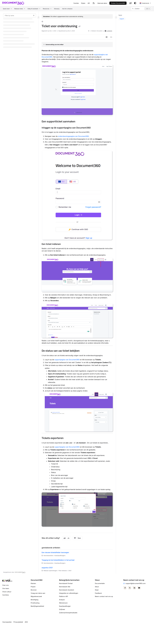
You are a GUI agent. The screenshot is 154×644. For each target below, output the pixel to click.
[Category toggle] (38, 17)
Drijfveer (62, 609)
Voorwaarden (7, 622)
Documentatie (100, 583)
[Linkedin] (134, 588)
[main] (77, 293)
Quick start (6, 9)
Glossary (57, 9)
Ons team (6, 588)
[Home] (42, 21)
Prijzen (33, 587)
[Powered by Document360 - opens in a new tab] (14, 572)
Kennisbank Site (65, 587)
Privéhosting (35, 603)
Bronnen (34, 590)
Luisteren (108, 31)
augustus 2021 (47, 568)
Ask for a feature (67, 9)
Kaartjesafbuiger (65, 606)
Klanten (33, 583)
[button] (141, 9)
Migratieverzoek (36, 596)
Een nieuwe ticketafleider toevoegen (55, 552)
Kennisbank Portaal (66, 583)
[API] (89, 3)
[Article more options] (111, 37)
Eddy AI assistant (33, 9)
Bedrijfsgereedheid (37, 606)
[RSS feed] (94, 3)
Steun (97, 587)
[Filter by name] (20, 15)
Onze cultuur (7, 592)
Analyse (62, 600)
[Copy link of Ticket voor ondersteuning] (80, 26)
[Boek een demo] (102, 3)
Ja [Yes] (67, 538)
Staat (97, 590)
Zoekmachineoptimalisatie (68, 613)
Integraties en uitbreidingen (69, 593)
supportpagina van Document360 (67, 360)
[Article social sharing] (106, 37)
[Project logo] (13, 3)
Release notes (19, 9)
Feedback (98, 593)
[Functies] (76, 3)
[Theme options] (135, 3)
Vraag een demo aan (38, 593)
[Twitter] (130, 588)
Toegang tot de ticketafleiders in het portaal (58, 560)
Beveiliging (34, 600)
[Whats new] (130, 3)
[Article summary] (77, 44)
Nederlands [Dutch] (144, 3)
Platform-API (63, 596)
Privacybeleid (18, 622)
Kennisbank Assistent (67, 590)
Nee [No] (77, 538)
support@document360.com (136, 583)
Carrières (6, 595)
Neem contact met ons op (104, 596)
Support (122, 19)
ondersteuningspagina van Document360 (73, 136)
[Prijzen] (83, 3)
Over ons (6, 585)
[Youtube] (139, 588)
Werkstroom (63, 603)
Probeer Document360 (118, 3)
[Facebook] (125, 588)
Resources (46, 9)
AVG (26, 622)
